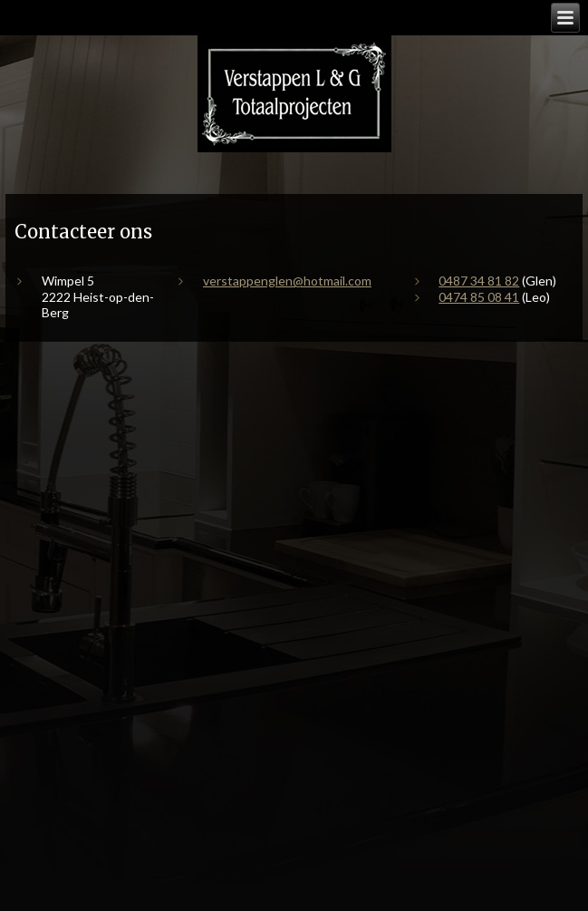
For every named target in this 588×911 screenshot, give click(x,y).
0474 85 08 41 (479, 297)
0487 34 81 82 (479, 281)
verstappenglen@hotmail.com (287, 281)
